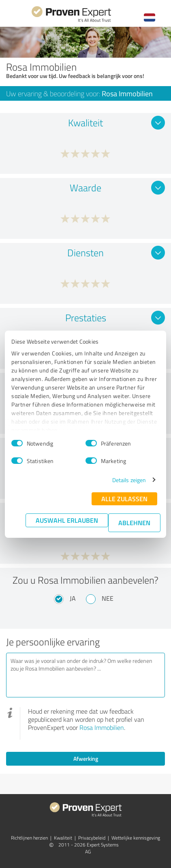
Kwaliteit (63, 838)
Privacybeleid (92, 838)
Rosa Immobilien (102, 727)
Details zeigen (129, 480)
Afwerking (86, 759)
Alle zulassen (124, 499)
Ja (73, 598)
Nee (108, 598)
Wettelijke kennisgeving (136, 838)
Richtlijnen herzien (29, 838)
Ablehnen (134, 523)
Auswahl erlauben (67, 520)
